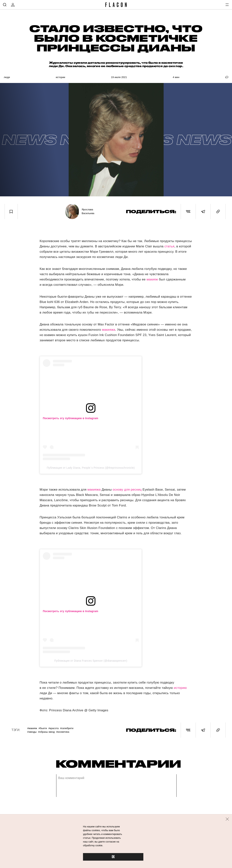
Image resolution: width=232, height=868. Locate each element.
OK (113, 857)
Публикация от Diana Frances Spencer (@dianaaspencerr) (91, 661)
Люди (7, 77)
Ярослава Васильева (88, 211)
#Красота (54, 728)
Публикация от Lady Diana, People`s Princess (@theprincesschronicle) (91, 468)
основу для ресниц (127, 490)
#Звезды (32, 732)
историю (180, 688)
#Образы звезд (46, 732)
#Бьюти (43, 728)
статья (169, 246)
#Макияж (32, 728)
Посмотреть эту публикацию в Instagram (71, 418)
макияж (152, 279)
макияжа (109, 330)
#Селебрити (67, 728)
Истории (61, 77)
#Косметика (63, 732)
